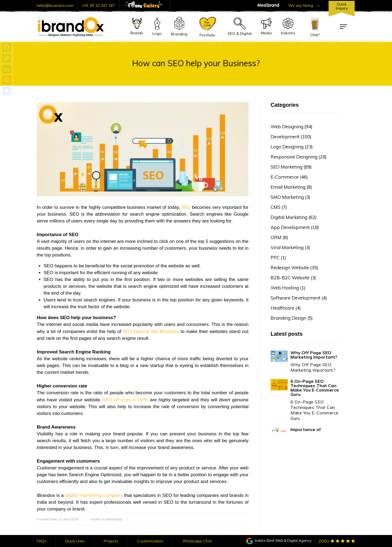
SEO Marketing (291, 167)
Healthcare (286, 308)
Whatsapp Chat (197, 541)
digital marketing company (94, 495)
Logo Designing (292, 147)
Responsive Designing (299, 157)
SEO (186, 207)
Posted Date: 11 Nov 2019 (57, 519)
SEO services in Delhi (126, 400)
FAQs (42, 541)
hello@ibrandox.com (55, 5)
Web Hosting (288, 288)
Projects (111, 541)
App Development (295, 227)
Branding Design (292, 318)
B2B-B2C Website (293, 278)
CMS (279, 207)
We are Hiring (304, 5)
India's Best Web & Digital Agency (279, 540)
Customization (150, 541)
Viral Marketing (290, 247)
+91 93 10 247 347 (98, 5)
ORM (279, 237)
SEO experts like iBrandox (151, 331)
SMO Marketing (290, 197)
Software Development (299, 298)
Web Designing (292, 126)
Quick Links (75, 541)
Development (291, 137)
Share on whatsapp (106, 519)
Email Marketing (291, 187)
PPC (278, 257)
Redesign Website (294, 268)
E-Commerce (289, 177)
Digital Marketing (294, 217)
